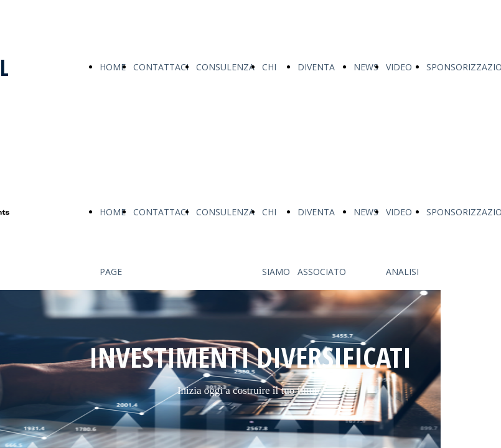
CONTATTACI (161, 67)
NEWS (366, 67)
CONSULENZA (225, 67)
